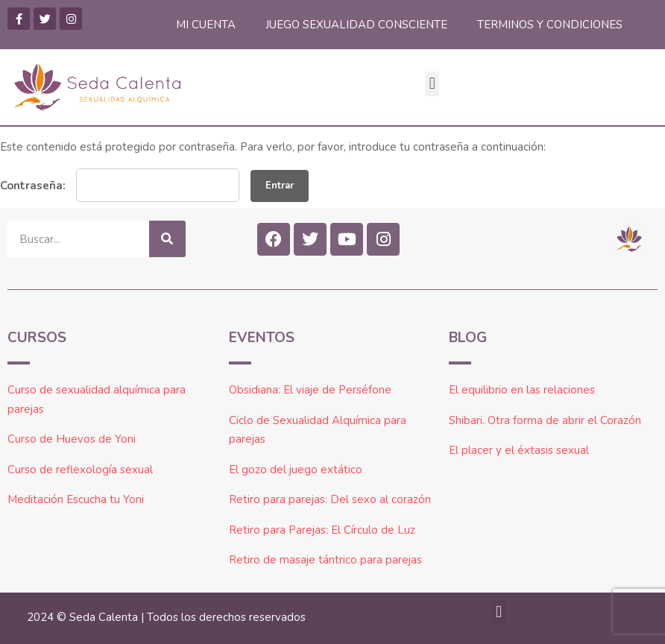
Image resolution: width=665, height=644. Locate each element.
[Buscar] (167, 239)
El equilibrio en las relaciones (522, 390)
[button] (432, 84)
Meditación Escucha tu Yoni (76, 499)
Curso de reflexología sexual (80, 470)
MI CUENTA (206, 25)
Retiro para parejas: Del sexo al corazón (330, 499)
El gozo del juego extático (296, 470)
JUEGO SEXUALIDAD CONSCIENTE (356, 25)
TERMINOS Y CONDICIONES (550, 25)
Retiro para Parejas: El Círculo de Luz (322, 530)
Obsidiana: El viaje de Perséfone (310, 390)
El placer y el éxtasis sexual (519, 450)
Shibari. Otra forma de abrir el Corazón (545, 420)
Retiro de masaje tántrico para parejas (325, 560)
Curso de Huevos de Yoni (72, 439)
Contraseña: (120, 185)
